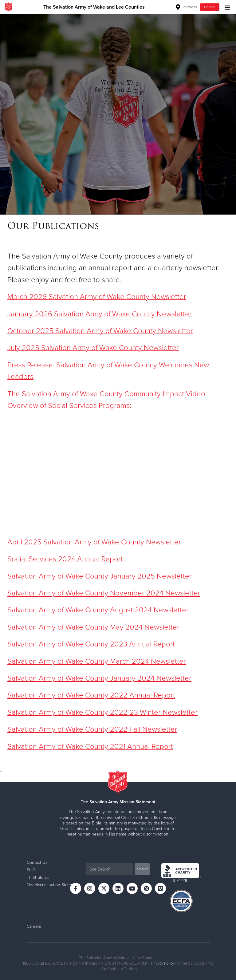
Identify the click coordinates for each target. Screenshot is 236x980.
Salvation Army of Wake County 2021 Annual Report (90, 747)
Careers (34, 926)
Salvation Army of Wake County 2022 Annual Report (91, 695)
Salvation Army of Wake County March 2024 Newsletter (97, 661)
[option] (118, 114)
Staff (31, 870)
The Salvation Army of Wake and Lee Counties (94, 7)
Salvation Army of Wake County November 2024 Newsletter (104, 593)
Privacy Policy (163, 963)
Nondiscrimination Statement (54, 885)
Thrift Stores (38, 877)
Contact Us (37, 862)
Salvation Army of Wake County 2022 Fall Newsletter (92, 729)
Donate (210, 7)
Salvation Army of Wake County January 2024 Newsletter (99, 678)
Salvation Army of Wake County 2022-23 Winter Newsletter (102, 712)
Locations (186, 7)
